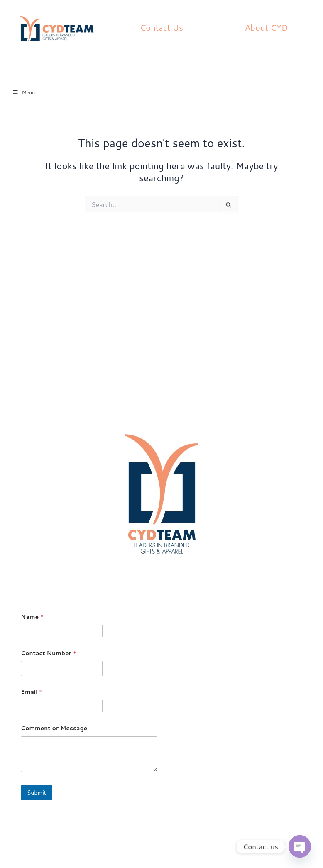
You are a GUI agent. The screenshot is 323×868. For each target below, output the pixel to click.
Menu (24, 92)
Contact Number (49, 653)
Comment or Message (54, 728)
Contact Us (161, 27)
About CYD (267, 27)
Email (32, 692)
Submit (37, 793)
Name (32, 617)
